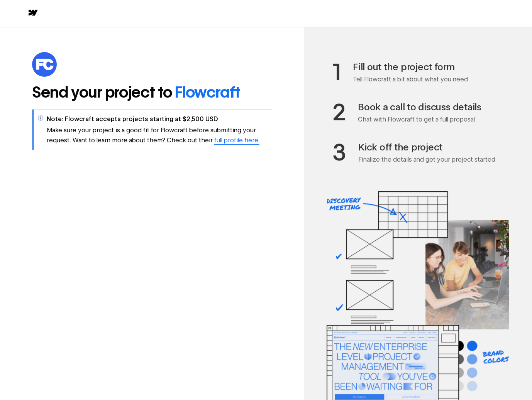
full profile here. (237, 140)
